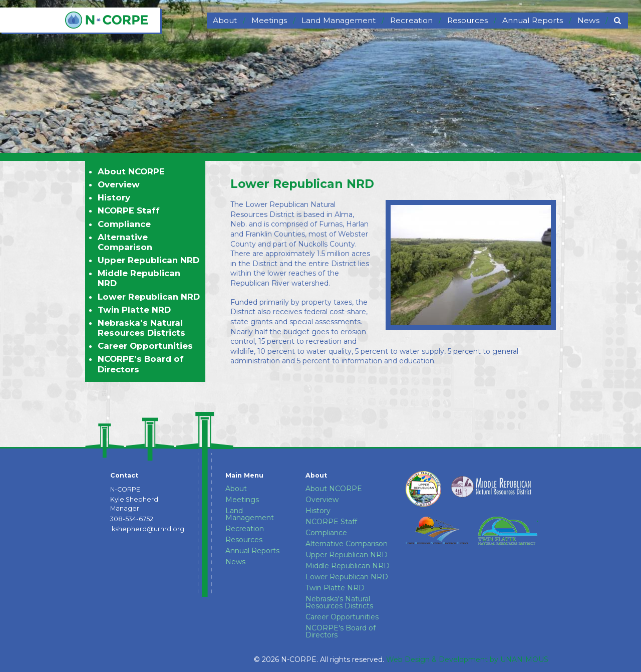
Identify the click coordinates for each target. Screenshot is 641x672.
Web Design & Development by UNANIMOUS (467, 659)
